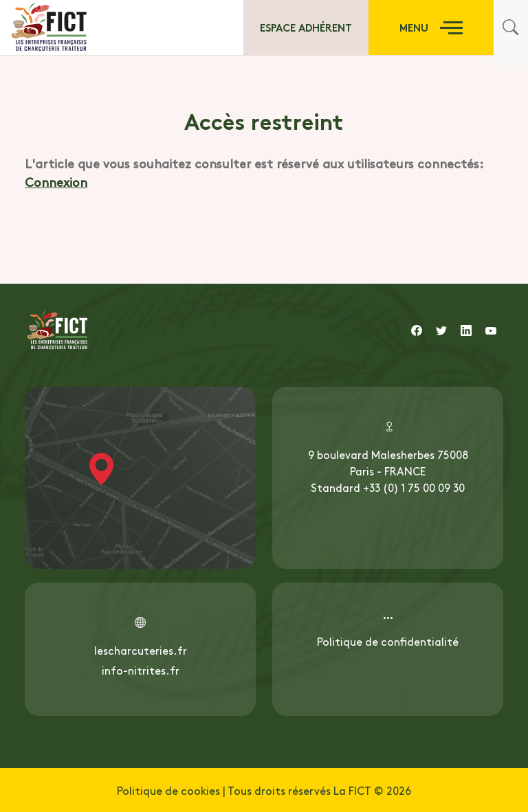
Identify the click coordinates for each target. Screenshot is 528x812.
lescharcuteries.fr (141, 650)
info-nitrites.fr (141, 670)
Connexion (56, 182)
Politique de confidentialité (388, 641)
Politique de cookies (168, 790)
